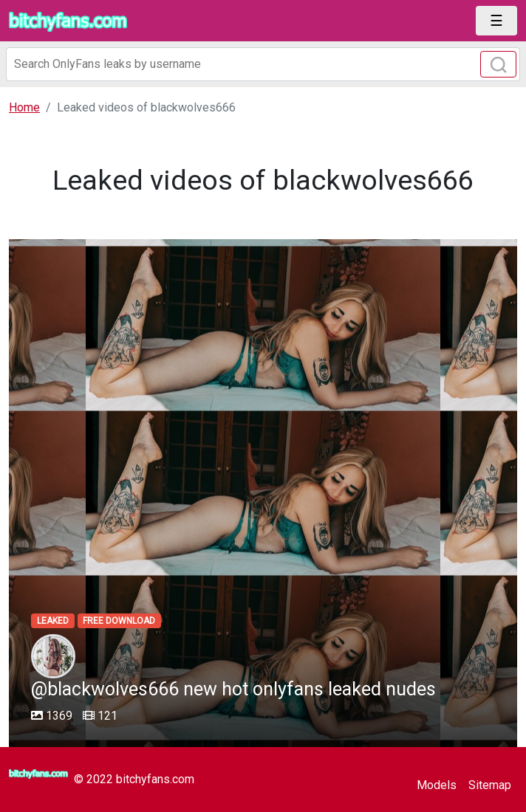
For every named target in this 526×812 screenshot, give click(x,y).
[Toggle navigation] (496, 21)
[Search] (263, 64)
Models (437, 785)
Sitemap (490, 785)
